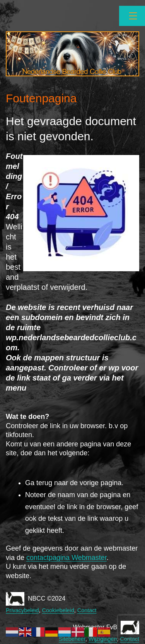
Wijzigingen (103, 639)
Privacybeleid (22, 610)
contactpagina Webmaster (67, 558)
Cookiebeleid (58, 610)
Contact (87, 610)
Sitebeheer (72, 639)
